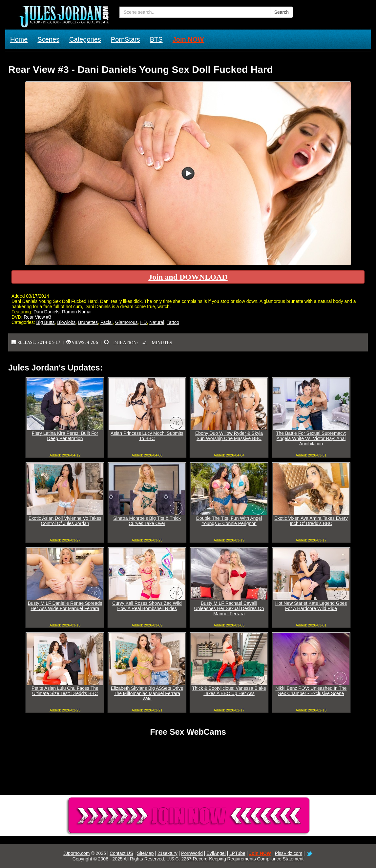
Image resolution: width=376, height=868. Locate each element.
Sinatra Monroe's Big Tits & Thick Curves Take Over (147, 521)
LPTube (237, 853)
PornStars (125, 39)
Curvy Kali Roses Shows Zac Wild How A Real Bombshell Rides (147, 606)
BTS (156, 39)
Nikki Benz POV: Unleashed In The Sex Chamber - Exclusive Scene (311, 691)
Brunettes (88, 322)
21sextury (167, 853)
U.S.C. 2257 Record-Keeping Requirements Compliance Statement (235, 859)
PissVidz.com (288, 853)
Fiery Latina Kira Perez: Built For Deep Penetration (65, 436)
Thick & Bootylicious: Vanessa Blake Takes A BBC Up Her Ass (229, 691)
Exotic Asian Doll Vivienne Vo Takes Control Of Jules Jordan (65, 521)
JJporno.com (76, 853)
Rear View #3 (37, 317)
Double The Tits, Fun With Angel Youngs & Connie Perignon (229, 521)
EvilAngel (216, 853)
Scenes (48, 39)
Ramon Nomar (77, 312)
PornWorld (192, 853)
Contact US (121, 853)
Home (19, 39)
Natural (157, 322)
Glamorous (126, 322)
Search (282, 12)
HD (143, 322)
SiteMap (145, 853)
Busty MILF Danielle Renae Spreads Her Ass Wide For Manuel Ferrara (65, 606)
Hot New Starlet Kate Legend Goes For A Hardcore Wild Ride (311, 606)
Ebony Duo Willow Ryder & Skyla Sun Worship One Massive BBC (229, 436)
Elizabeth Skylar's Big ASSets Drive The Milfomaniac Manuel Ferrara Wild (147, 693)
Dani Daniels (46, 312)
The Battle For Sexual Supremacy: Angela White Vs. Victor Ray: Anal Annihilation (311, 438)
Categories (85, 39)
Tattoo (173, 322)
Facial (106, 322)
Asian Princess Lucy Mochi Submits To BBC (147, 436)
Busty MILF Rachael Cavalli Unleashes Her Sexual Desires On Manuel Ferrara (229, 608)
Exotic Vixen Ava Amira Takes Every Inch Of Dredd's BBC (311, 521)
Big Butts (45, 322)
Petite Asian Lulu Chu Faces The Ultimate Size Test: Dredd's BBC (65, 691)
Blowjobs (66, 322)
